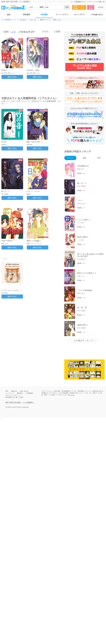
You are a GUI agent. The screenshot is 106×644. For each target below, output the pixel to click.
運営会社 (20, 393)
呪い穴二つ (5, 191)
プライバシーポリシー (13, 395)
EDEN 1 (4, 70)
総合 (9, 15)
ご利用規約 (29, 393)
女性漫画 (44, 15)
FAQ (7, 391)
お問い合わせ (24, 391)
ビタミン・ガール (33, 191)
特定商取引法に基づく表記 (14, 397)
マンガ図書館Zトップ (8, 20)
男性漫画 (26, 15)
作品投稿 (91, 7)
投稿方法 (14, 391)
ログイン (83, 7)
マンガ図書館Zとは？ (78, 2)
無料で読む (12, 77)
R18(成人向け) (97, 15)
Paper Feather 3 (7, 241)
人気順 (56, 31)
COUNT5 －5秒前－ (34, 70)
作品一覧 (33, 20)
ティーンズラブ (62, 15)
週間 (84, 158)
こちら (73, 395)
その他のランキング (83, 340)
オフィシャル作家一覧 (97, 2)
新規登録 (76, 7)
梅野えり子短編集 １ (34, 241)
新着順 (44, 31)
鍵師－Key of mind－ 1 (35, 142)
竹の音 (4, 142)
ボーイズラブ (79, 15)
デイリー (70, 158)
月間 (99, 158)
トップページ (10, 393)
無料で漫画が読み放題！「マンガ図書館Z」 (20, 402)
